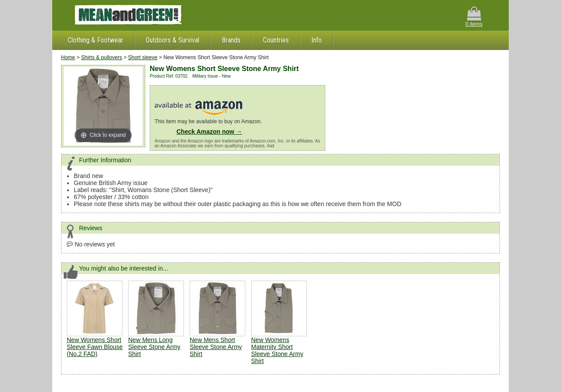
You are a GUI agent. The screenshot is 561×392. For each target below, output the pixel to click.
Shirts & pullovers (102, 57)
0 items (474, 17)
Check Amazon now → (209, 132)
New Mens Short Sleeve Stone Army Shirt (216, 347)
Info (316, 40)
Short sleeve (143, 57)
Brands (231, 40)
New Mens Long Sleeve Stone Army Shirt (154, 347)
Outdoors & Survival (173, 40)
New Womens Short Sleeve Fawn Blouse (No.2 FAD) (95, 347)
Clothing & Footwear (95, 40)
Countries (276, 40)
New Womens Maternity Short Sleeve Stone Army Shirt (277, 350)
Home (68, 57)
